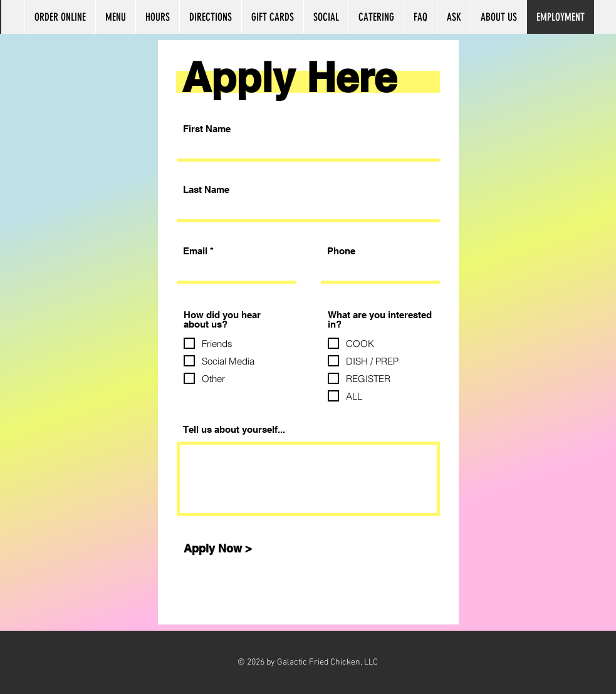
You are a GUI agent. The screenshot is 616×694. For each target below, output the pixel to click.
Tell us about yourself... (234, 429)
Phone (341, 251)
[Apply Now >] (218, 549)
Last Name (206, 189)
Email (195, 251)
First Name (207, 129)
